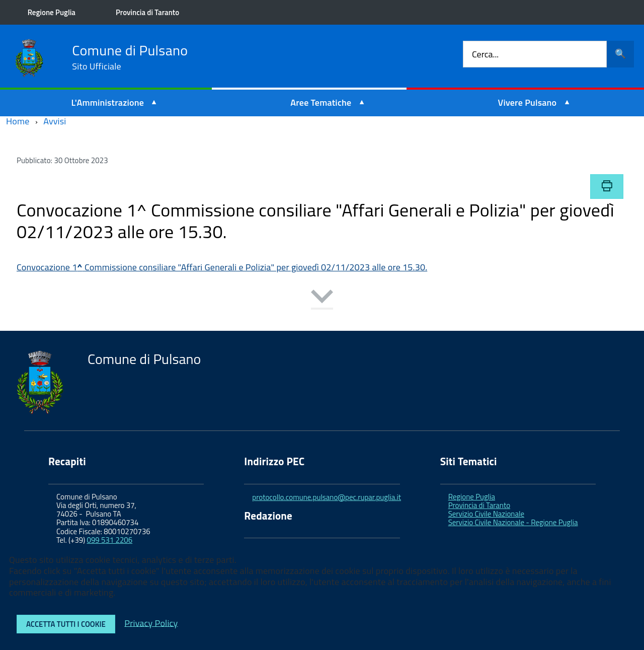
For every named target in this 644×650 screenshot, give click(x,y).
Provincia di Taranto (150, 12)
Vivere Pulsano (528, 102)
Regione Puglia (54, 12)
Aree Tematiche (321, 102)
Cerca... (485, 54)
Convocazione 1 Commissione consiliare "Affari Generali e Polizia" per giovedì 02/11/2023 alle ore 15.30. (222, 267)
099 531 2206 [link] (110, 540)
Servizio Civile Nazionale (486, 514)
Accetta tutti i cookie (66, 624)
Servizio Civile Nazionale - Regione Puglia (513, 522)
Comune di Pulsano (130, 57)
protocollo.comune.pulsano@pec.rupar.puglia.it (327, 497)
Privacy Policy (151, 623)
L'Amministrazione (108, 102)
